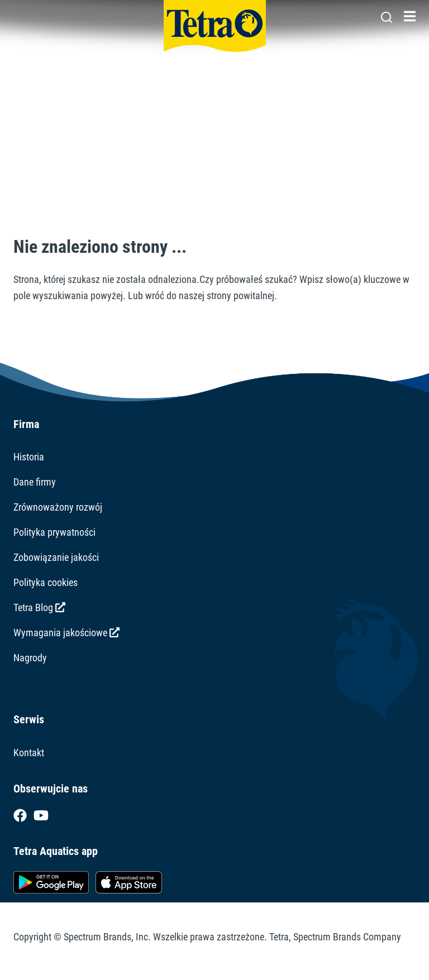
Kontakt (29, 753)
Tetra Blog (39, 607)
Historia (29, 457)
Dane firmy (35, 482)
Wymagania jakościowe (66, 633)
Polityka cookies (46, 582)
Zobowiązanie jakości (56, 557)
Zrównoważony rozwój (58, 507)
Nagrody (30, 658)
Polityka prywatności (54, 532)
